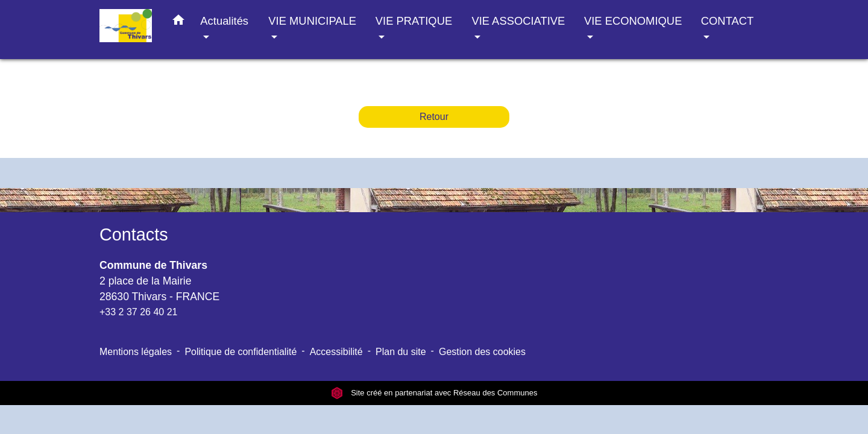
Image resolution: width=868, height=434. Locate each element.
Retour (434, 117)
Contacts (134, 234)
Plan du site (401, 352)
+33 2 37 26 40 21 (138, 312)
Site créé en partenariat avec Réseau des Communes (434, 393)
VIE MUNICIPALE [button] (312, 21)
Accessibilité (336, 352)
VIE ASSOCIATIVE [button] (518, 21)
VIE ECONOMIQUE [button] (633, 21)
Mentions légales (136, 352)
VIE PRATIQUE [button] (414, 21)
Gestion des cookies (482, 352)
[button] (178, 22)
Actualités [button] (224, 21)
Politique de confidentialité (241, 352)
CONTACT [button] (727, 21)
